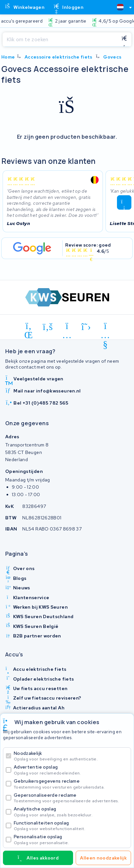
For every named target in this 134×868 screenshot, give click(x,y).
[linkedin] (29, 327)
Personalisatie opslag (71, 839)
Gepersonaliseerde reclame (71, 798)
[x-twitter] (86, 327)
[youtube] (105, 327)
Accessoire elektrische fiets (58, 57)
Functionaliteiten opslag (71, 826)
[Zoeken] (60, 40)
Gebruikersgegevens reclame (71, 784)
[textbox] (120, 7)
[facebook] (48, 327)
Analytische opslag (71, 812)
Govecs (112, 57)
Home (8, 57)
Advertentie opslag (71, 770)
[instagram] (67, 327)
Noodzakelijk (71, 756)
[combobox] (122, 7)
